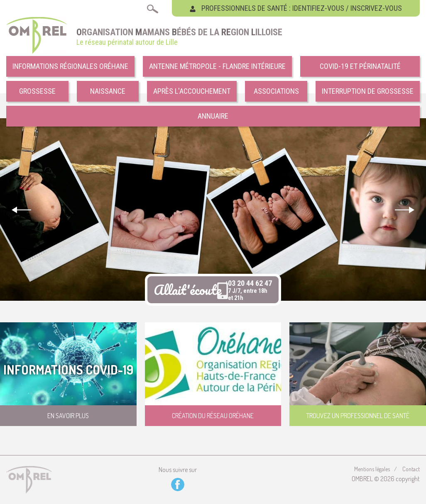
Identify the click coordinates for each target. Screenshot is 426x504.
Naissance (108, 91)
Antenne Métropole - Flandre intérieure (217, 66)
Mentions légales (372, 469)
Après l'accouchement (192, 91)
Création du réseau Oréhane (213, 416)
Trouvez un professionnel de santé (358, 416)
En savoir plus (68, 416)
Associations (276, 91)
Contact (411, 469)
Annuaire (213, 116)
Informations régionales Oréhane (70, 66)
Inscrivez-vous (376, 8)
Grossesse (37, 91)
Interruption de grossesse (368, 91)
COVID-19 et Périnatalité (360, 66)
